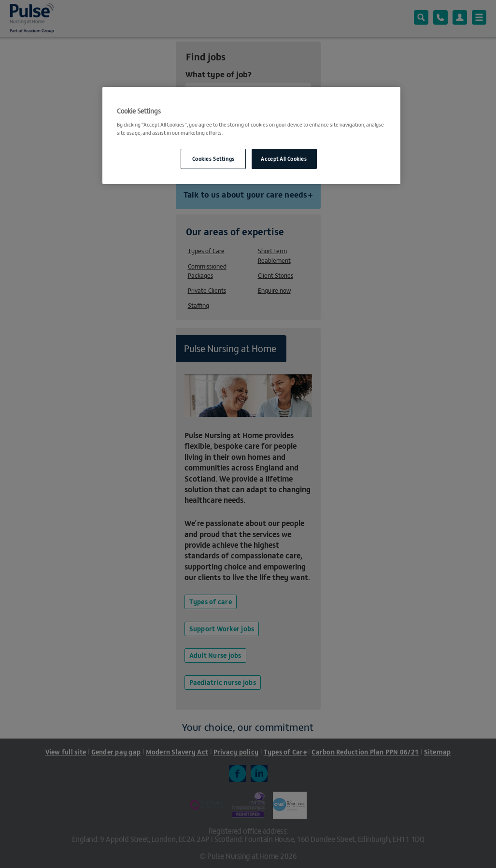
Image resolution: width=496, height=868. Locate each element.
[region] (251, 136)
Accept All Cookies (284, 158)
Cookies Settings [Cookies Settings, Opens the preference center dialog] (213, 158)
